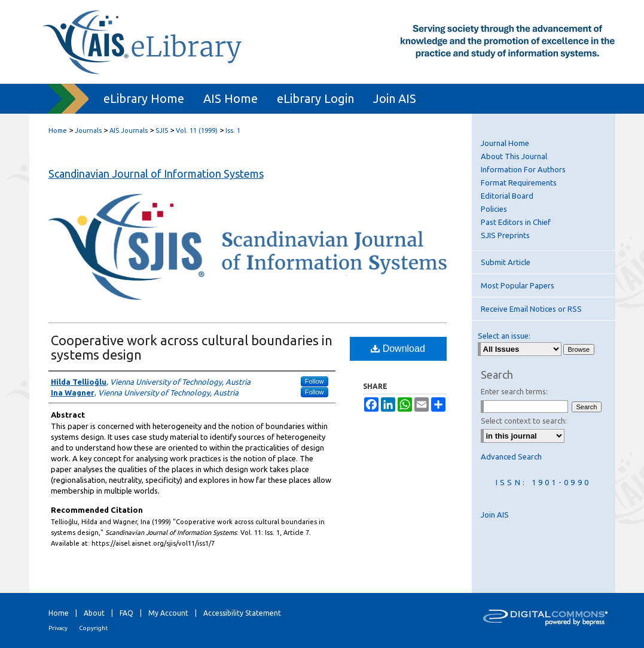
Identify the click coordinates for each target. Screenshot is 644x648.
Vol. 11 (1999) (197, 130)
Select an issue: (504, 336)
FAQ (126, 613)
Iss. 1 (233, 130)
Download (398, 349)
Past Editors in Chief (516, 222)
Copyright (93, 628)
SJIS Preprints (505, 235)
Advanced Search (511, 457)
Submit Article (506, 262)
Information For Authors (523, 169)
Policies (494, 209)
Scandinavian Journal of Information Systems (156, 174)
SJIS (162, 130)
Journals (88, 130)
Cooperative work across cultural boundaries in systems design (192, 347)
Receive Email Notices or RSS (531, 309)
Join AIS (495, 515)
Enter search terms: (514, 391)
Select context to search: (524, 421)
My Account (168, 613)
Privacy (58, 628)
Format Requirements (519, 182)
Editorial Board (507, 196)
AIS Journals (129, 130)
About (94, 613)
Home (58, 130)
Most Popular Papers (518, 285)
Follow (315, 381)
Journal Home (505, 143)
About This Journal (514, 156)
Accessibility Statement (242, 613)
